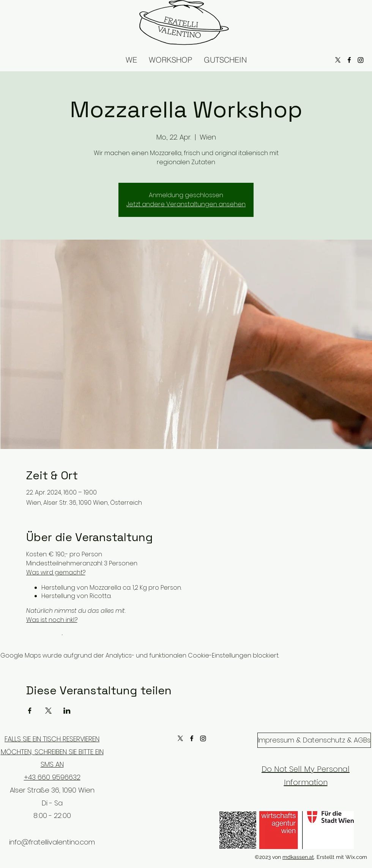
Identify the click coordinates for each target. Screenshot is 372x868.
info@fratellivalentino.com (52, 842)
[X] (180, 738)
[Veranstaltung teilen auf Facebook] (30, 711)
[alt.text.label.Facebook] (192, 738)
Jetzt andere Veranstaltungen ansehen (186, 204)
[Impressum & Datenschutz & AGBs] (314, 740)
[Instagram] (203, 738)
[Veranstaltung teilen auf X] (48, 711)
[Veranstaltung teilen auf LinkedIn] (67, 711)
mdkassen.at (298, 857)
